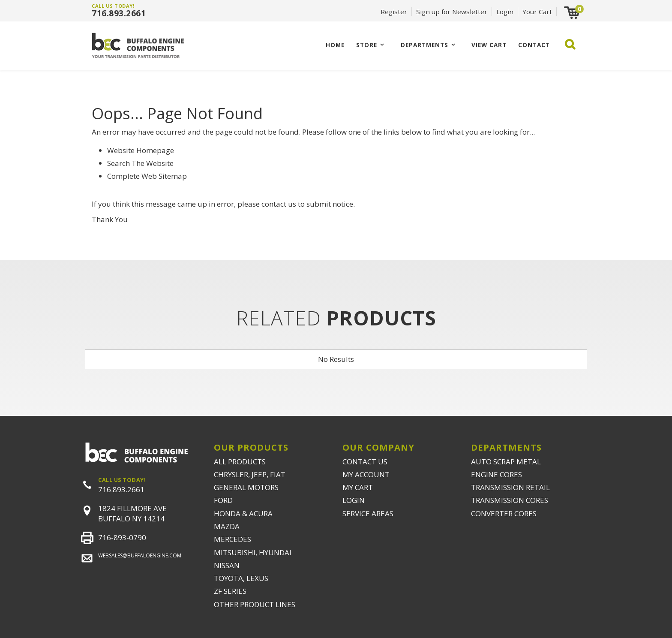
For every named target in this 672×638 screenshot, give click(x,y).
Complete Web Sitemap (148, 176)
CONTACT (534, 45)
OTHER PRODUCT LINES (255, 604)
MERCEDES (232, 539)
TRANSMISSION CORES (510, 500)
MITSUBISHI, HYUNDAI (253, 552)
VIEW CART (489, 45)
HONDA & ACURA (243, 513)
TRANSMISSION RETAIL (510, 487)
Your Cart (537, 12)
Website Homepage (141, 150)
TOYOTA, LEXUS (241, 578)
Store (367, 45)
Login (505, 12)
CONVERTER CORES (504, 513)
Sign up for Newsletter (452, 12)
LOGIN (354, 500)
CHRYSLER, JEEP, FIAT (250, 474)
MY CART (358, 487)
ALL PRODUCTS (240, 462)
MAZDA (227, 526)
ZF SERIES (230, 591)
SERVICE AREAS (368, 513)
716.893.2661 (119, 13)
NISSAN (227, 565)
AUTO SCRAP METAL (506, 462)
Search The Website (140, 163)
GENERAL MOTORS (246, 487)
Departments (424, 45)
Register (394, 12)
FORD (223, 500)
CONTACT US (365, 462)
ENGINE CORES (496, 474)
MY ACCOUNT (366, 474)
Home (335, 45)
